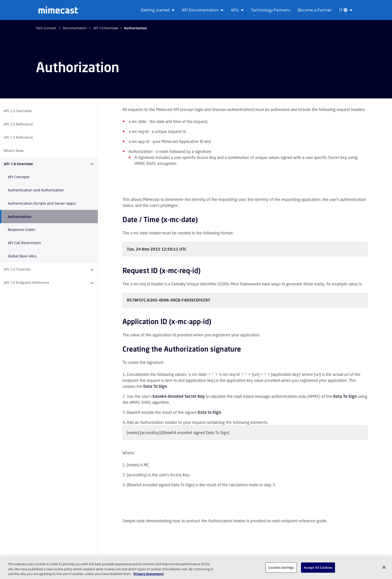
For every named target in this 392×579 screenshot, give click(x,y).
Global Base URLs (22, 256)
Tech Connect (46, 28)
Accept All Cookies (318, 567)
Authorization (20, 217)
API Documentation (202, 10)
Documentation (75, 28)
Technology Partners (271, 10)
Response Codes (21, 230)
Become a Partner (315, 10)
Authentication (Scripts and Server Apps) (42, 203)
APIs (237, 10)
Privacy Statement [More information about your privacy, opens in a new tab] (149, 574)
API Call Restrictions (24, 243)
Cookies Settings (281, 567)
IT (346, 10)
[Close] (384, 567)
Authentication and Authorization (36, 190)
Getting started (157, 10)
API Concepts (19, 177)
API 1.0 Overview (106, 28)
